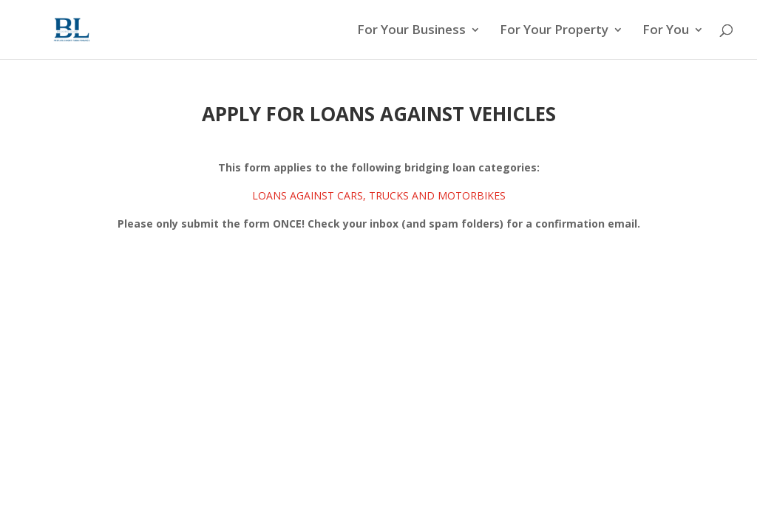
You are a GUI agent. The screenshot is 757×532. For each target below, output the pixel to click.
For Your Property (554, 31)
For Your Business (411, 31)
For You (666, 31)
